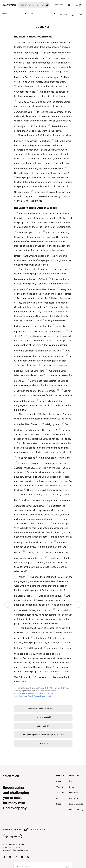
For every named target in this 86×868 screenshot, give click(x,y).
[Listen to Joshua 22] (73, 15)
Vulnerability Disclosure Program (15, 850)
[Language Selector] (69, 5)
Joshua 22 (15, 14)
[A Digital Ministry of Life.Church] (43, 828)
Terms (18, 847)
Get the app (58, 5)
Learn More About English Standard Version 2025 (32, 696)
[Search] (31, 5)
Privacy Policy (8, 847)
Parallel (64, 15)
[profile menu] (78, 5)
